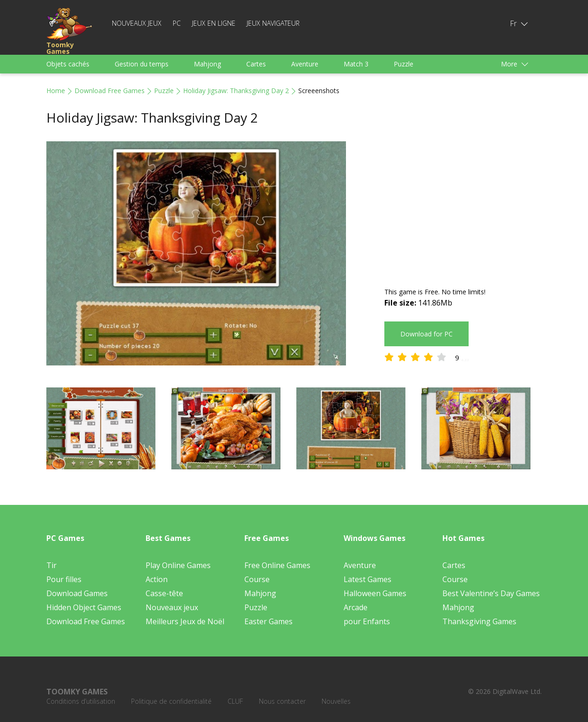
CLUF (235, 701)
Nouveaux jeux (137, 23)
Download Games (77, 593)
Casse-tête (164, 593)
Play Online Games (178, 565)
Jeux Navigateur (273, 23)
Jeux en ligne (214, 23)
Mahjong (207, 64)
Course (257, 579)
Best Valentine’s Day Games (491, 593)
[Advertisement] (463, 207)
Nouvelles (336, 701)
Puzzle (404, 64)
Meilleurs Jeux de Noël (185, 621)
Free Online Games (277, 565)
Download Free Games (110, 91)
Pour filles (64, 579)
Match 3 (356, 64)
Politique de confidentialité (171, 701)
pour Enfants (367, 621)
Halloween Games (375, 593)
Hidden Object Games (84, 607)
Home (56, 91)
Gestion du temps (142, 64)
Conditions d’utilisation (81, 701)
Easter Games (268, 621)
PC (177, 23)
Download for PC (426, 334)
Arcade (356, 607)
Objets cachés (68, 64)
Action (157, 579)
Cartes (256, 64)
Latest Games (367, 579)
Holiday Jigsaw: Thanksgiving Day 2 (236, 91)
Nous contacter (282, 701)
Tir (51, 565)
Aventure (305, 64)
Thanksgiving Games (479, 621)
